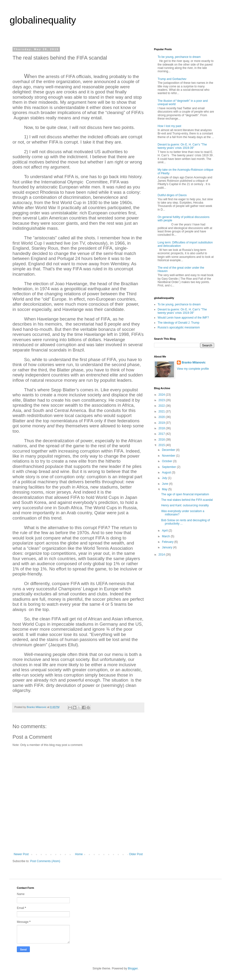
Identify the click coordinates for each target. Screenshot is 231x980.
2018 (162, 428)
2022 (162, 406)
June (165, 484)
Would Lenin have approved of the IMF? (183, 318)
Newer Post (21, 854)
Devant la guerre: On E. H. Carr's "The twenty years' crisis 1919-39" (182, 146)
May (165, 489)
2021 (162, 411)
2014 (162, 555)
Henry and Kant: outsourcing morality (185, 505)
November (169, 456)
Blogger (133, 968)
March (166, 536)
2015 (162, 445)
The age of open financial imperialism (185, 494)
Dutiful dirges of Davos (172, 195)
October (167, 461)
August (167, 472)
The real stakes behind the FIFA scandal (187, 500)
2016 (162, 440)
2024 (162, 395)
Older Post (136, 854)
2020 (162, 417)
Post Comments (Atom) (45, 861)
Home (79, 854)
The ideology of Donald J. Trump (178, 323)
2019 (162, 423)
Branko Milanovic (194, 363)
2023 (162, 400)
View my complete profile (193, 369)
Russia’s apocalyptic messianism (179, 327)
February (168, 542)
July (165, 478)
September (169, 467)
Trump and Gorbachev (172, 79)
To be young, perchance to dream (179, 57)
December (169, 450)
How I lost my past (169, 126)
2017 (162, 434)
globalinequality (43, 20)
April (165, 531)
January (167, 547)
